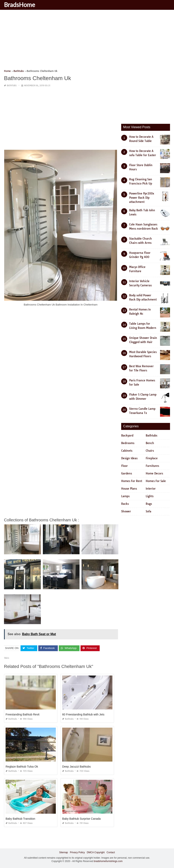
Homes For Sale (156, 481)
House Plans (129, 489)
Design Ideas (129, 458)
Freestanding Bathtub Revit (23, 714)
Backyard (127, 435)
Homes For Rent (132, 481)
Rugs (149, 504)
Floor (124, 466)
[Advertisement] (87, 41)
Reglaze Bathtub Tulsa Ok (22, 766)
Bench (150, 443)
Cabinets (127, 451)
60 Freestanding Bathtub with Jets (83, 714)
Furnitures (152, 466)
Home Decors (154, 473)
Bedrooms (128, 443)
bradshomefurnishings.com (108, 861)
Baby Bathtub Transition (20, 818)
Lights (150, 496)
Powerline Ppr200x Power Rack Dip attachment (142, 198)
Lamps (125, 496)
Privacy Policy (77, 852)
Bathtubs (12, 86)
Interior (151, 489)
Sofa (148, 511)
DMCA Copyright (96, 852)
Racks (125, 504)
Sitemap (64, 852)
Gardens (127, 473)
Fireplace (152, 458)
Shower (126, 511)
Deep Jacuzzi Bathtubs (76, 766)
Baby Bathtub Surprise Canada (81, 818)
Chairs (150, 451)
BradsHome (20, 5)
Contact (111, 852)
